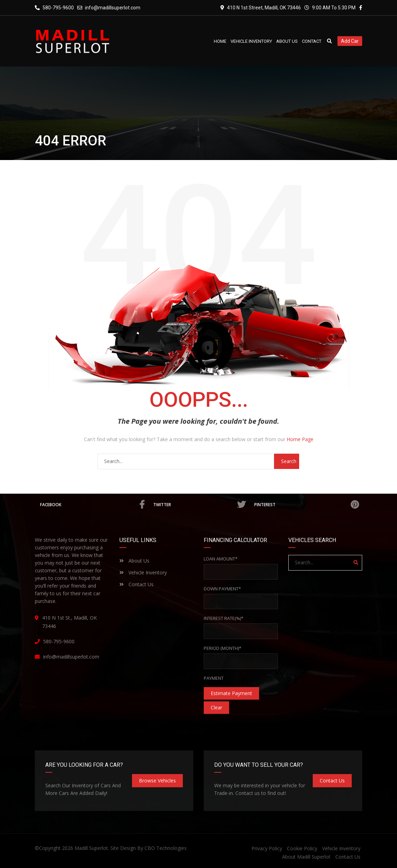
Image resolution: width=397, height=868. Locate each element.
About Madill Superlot (306, 857)
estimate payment (231, 693)
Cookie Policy (302, 848)
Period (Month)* (223, 648)
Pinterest (306, 504)
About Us (134, 561)
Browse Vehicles (157, 781)
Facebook (92, 504)
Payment (214, 678)
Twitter (199, 504)
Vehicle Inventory (143, 572)
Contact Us (137, 584)
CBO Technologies (166, 848)
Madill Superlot (91, 848)
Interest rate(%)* (224, 618)
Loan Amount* (221, 559)
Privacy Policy (267, 848)
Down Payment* (222, 589)
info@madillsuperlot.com (113, 8)
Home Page (300, 439)
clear (216, 707)
